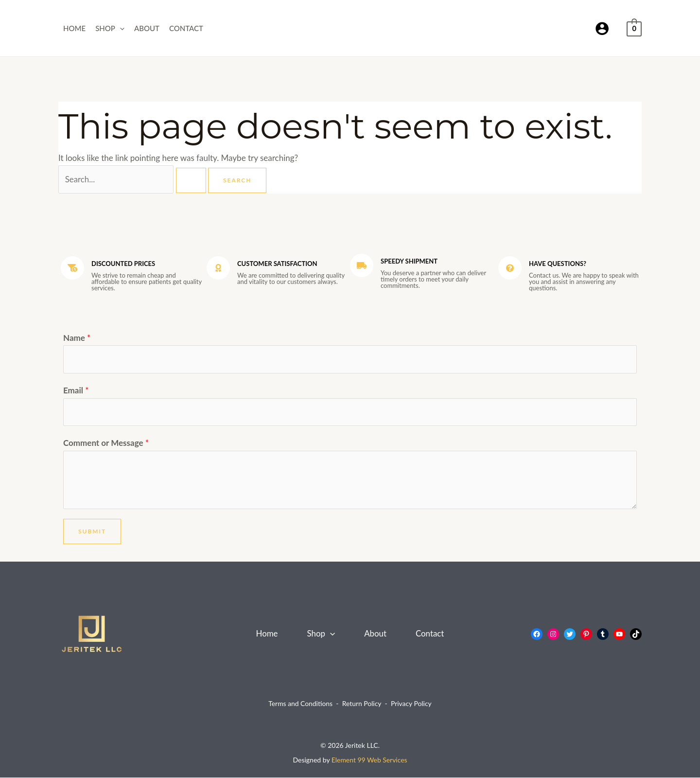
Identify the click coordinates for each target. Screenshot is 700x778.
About (147, 28)
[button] (120, 28)
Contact (186, 28)
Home (74, 28)
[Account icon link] (602, 28)
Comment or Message (106, 443)
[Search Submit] (192, 180)
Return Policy (362, 704)
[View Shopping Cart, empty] (634, 28)
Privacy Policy (411, 704)
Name (77, 338)
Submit (92, 532)
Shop (110, 28)
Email (76, 391)
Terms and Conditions (300, 704)
